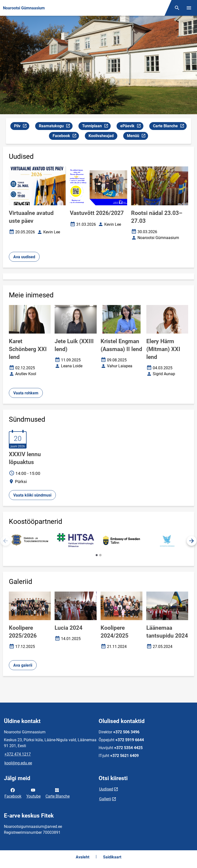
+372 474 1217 (18, 754)
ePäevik (132, 127)
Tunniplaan (96, 127)
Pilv (22, 127)
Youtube (33, 793)
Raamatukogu (56, 127)
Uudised (106, 789)
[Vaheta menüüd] (189, 8)
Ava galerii (23, 665)
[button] (192, 541)
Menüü (137, 137)
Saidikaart (112, 857)
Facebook (66, 137)
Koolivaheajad (101, 136)
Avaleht (83, 857)
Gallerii (105, 799)
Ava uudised (24, 257)
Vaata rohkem (26, 393)
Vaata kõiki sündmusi (32, 495)
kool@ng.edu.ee (18, 763)
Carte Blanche (170, 127)
